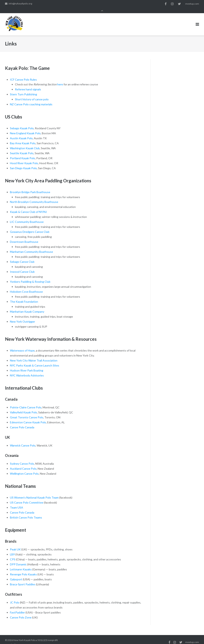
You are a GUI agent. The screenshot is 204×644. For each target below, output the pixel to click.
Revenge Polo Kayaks (23, 569)
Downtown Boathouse (24, 236)
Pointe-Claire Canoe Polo (26, 402)
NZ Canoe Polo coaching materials (31, 99)
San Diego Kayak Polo (23, 163)
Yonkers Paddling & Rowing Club (30, 276)
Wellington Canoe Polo (24, 468)
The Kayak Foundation (24, 296)
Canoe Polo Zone (21, 612)
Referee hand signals (28, 84)
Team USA (17, 502)
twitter (179, 4)
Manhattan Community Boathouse (31, 246)
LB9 (12, 549)
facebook (166, 4)
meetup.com (192, 4)
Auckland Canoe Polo (23, 463)
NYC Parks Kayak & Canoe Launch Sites (35, 360)
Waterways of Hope (22, 345)
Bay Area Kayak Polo (23, 138)
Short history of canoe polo (32, 94)
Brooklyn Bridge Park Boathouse (30, 186)
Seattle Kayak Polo (22, 148)
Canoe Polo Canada (22, 422)
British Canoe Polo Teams (26, 512)
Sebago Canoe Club (22, 256)
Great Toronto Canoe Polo (27, 412)
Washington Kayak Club (25, 143)
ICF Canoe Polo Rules (23, 74)
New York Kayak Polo (24, 635)
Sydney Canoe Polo (22, 458)
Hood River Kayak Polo (24, 158)
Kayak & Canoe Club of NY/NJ (28, 206)
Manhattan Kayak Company (27, 306)
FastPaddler (17, 607)
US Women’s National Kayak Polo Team (34, 492)
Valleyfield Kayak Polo (24, 407)
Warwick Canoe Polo (23, 440)
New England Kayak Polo (25, 128)
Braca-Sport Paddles (23, 579)
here (60, 79)
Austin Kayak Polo (21, 133)
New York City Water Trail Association (34, 355)
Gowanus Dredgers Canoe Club (30, 226)
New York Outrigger (23, 316)
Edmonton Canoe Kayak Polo (28, 417)
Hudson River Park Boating (27, 365)
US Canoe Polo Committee (27, 497)
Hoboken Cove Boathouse (26, 286)
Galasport (16, 574)
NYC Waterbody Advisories (27, 370)
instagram (172, 4)
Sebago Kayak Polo (22, 123)
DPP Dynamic (18, 559)
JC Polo (15, 597)
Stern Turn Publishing (24, 89)
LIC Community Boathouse (27, 216)
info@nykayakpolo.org (20, 4)
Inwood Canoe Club (22, 266)
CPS (13, 554)
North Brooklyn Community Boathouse (34, 196)
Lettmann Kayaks (21, 564)
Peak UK (15, 544)
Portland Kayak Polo (23, 153)
